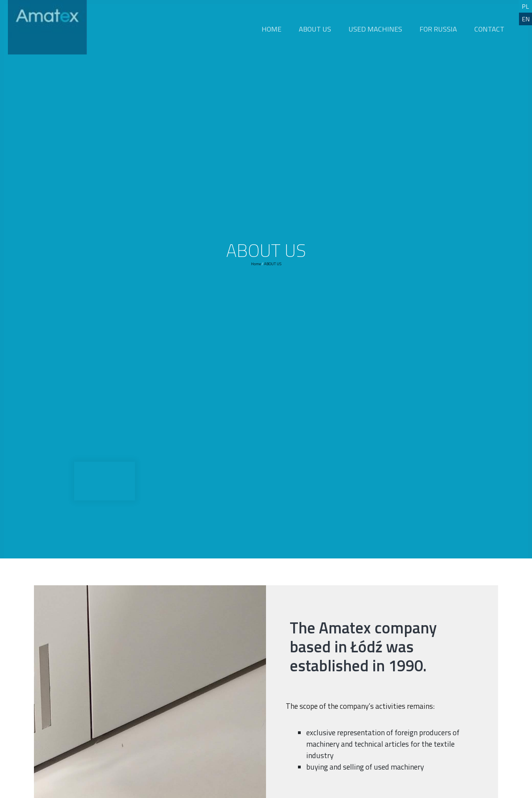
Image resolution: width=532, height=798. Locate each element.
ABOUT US (315, 29)
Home (256, 264)
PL (525, 6)
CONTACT (489, 29)
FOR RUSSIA (438, 29)
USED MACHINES (375, 29)
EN (526, 19)
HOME (272, 29)
